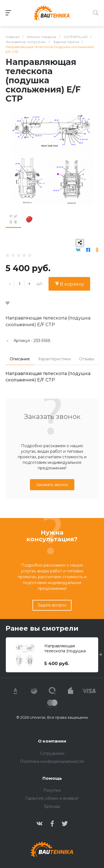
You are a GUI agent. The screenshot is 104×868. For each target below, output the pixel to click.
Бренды (52, 806)
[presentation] (101, 655)
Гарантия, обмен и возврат (52, 798)
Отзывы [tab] (87, 359)
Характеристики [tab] (54, 359)
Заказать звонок (52, 485)
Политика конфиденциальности (52, 761)
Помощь (52, 778)
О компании (52, 741)
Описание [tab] (20, 359)
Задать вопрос (52, 605)
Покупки (52, 790)
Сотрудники (52, 753)
